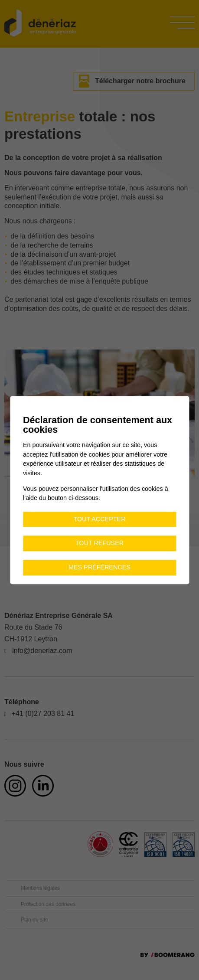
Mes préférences (99, 567)
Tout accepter (99, 519)
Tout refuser (99, 543)
